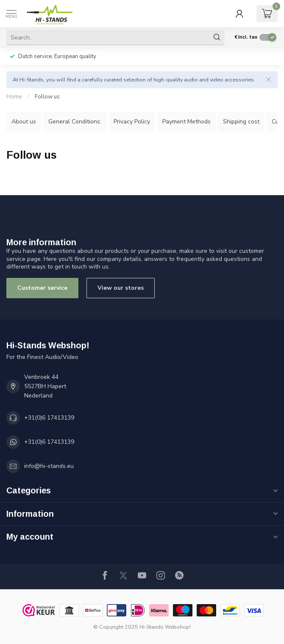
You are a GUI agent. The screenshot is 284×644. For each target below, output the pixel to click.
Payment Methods (187, 122)
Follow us (47, 97)
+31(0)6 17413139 (49, 418)
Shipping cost (241, 122)
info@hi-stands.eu (49, 466)
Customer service (42, 288)
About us (24, 122)
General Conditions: (75, 122)
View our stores (121, 288)
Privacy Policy (132, 122)
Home (14, 97)
